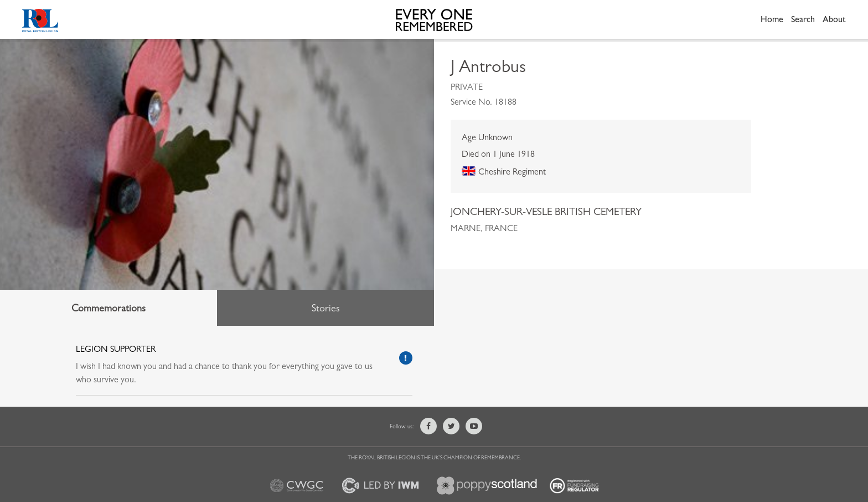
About (834, 19)
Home (772, 19)
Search (803, 19)
